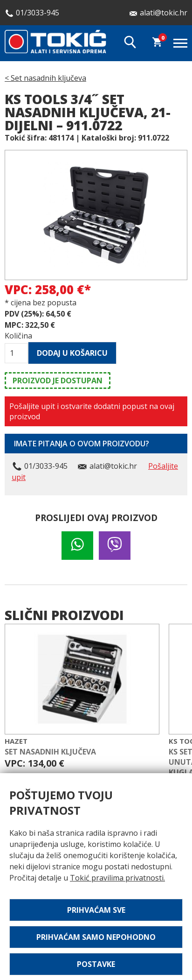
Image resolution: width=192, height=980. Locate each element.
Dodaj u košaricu (72, 353)
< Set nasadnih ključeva (45, 78)
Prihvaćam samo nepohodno (96, 937)
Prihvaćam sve (96, 910)
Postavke (96, 964)
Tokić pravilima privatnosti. (117, 878)
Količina (16, 336)
